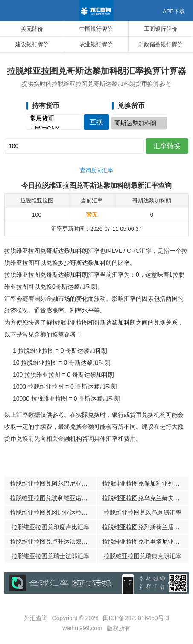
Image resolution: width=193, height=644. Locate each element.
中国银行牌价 (96, 29)
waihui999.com (82, 628)
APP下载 (174, 11)
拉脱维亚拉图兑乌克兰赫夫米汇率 (145, 498)
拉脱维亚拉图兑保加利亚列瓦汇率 (145, 483)
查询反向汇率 (96, 170)
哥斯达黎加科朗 (139, 123)
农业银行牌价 (96, 44)
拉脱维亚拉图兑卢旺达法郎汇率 (52, 542)
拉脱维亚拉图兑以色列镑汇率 (143, 512)
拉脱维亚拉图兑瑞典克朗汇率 (143, 556)
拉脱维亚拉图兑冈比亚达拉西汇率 (53, 512)
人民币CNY (54, 129)
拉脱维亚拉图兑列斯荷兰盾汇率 (144, 527)
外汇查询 (36, 618)
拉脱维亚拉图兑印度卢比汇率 (50, 527)
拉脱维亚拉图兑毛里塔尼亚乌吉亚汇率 (145, 542)
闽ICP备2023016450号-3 (136, 618)
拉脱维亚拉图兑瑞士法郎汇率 (50, 556)
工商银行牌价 (161, 29)
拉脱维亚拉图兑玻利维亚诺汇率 (52, 498)
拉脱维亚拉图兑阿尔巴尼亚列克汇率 (53, 483)
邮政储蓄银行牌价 (161, 44)
